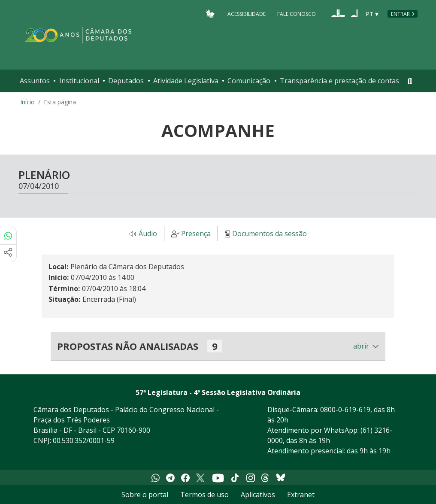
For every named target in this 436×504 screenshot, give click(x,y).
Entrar (400, 14)
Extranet (301, 495)
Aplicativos (258, 495)
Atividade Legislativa (186, 81)
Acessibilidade (247, 14)
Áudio (148, 234)
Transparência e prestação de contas (339, 81)
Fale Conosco (297, 14)
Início (27, 102)
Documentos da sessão (269, 234)
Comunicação (249, 81)
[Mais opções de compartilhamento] (8, 253)
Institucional (79, 81)
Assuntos (35, 81)
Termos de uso (204, 495)
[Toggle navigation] (410, 81)
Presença (196, 234)
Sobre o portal (145, 495)
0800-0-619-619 (345, 410)
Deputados (126, 81)
